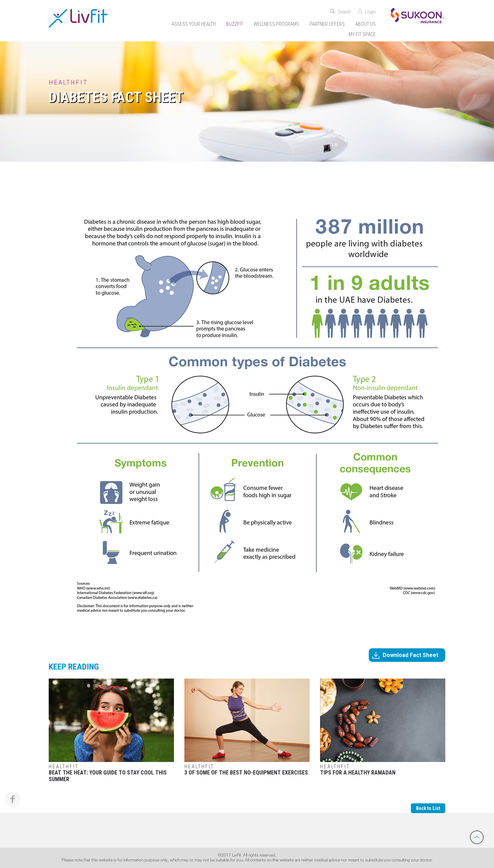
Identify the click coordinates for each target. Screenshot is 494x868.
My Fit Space (362, 34)
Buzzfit (235, 24)
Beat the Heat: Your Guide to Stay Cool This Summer (111, 731)
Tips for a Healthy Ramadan (383, 727)
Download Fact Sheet (411, 655)
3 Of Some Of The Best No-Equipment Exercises (247, 727)
